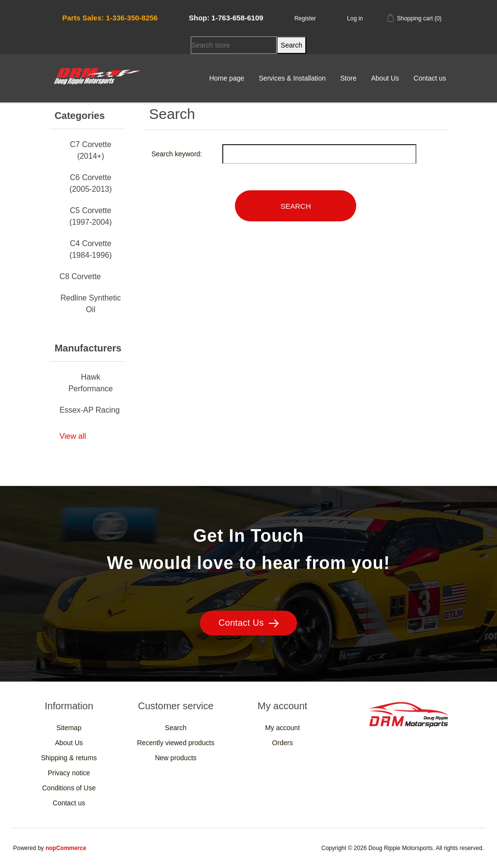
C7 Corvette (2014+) (91, 150)
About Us (385, 78)
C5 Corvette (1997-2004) (91, 216)
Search (176, 728)
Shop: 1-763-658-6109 (226, 18)
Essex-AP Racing (89, 410)
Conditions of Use (69, 788)
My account (282, 728)
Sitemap (69, 728)
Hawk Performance (91, 383)
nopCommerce (66, 848)
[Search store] (234, 45)
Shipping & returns (69, 758)
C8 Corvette (80, 276)
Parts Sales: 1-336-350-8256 (110, 18)
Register (305, 18)
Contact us (430, 78)
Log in (355, 18)
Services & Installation (292, 78)
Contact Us (248, 623)
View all (73, 436)
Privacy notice (69, 773)
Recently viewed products (176, 743)
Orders (283, 743)
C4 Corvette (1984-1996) (91, 249)
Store (348, 78)
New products (176, 758)
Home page (227, 78)
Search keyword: (177, 154)
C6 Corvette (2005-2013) (91, 183)
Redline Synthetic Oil (91, 304)
